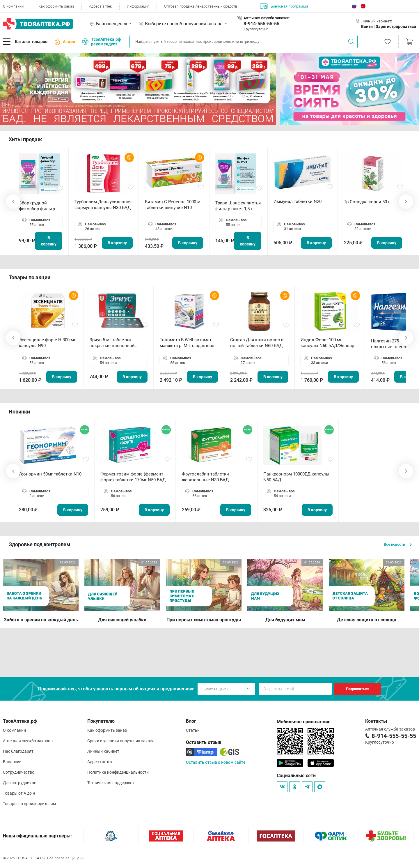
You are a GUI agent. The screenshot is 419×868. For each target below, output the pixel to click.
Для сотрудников (20, 783)
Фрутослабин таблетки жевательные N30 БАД (205, 477)
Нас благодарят (18, 751)
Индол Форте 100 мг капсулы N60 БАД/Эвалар (327, 343)
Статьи (193, 730)
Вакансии (12, 762)
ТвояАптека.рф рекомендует (101, 42)
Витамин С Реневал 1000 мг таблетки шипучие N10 (174, 205)
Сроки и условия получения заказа (121, 741)
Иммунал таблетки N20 (298, 201)
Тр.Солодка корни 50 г (367, 202)
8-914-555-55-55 (261, 24)
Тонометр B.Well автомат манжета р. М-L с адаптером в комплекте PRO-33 (189, 343)
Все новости (398, 544)
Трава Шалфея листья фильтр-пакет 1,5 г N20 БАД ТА (238, 206)
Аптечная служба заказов (28, 741)
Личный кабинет (103, 751)
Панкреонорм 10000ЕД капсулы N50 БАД (296, 477)
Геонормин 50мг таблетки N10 (50, 474)
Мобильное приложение (304, 722)
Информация (138, 6)
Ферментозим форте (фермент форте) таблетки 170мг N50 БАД (133, 477)
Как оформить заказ (56, 6)
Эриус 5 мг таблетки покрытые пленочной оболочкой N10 (112, 343)
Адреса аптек (101, 6)
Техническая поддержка (111, 783)
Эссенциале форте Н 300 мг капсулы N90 (47, 343)
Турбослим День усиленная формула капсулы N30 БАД (103, 205)
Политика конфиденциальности (118, 772)
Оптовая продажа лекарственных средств (201, 6)
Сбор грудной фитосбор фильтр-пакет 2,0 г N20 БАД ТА (39, 206)
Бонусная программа (284, 6)
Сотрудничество (19, 772)
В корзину (49, 241)
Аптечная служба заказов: (267, 18)
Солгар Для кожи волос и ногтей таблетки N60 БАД (257, 343)
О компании (13, 6)
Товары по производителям (29, 804)
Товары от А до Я (19, 793)
